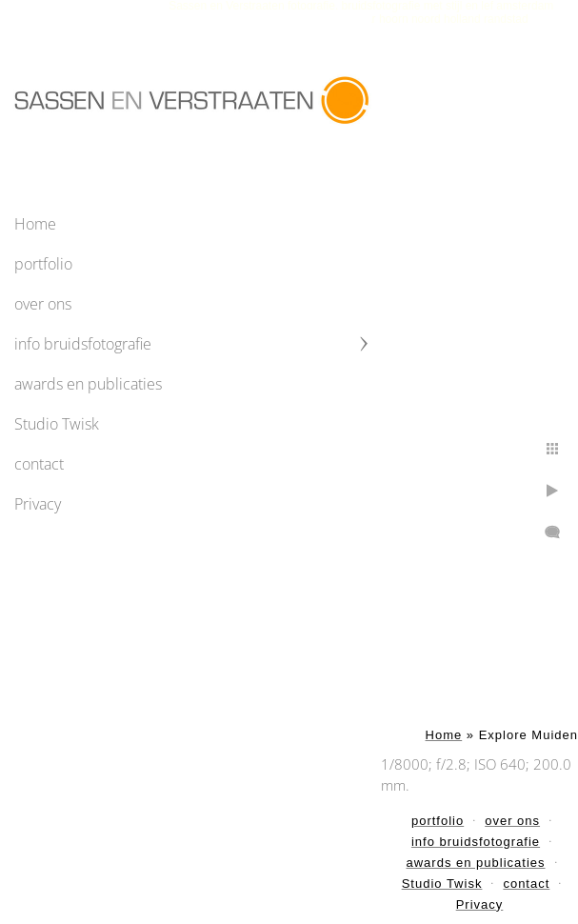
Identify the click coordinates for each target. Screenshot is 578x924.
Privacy (38, 504)
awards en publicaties (88, 384)
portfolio (43, 264)
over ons (43, 304)
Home (35, 224)
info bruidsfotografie (83, 344)
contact (39, 464)
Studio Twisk (57, 424)
